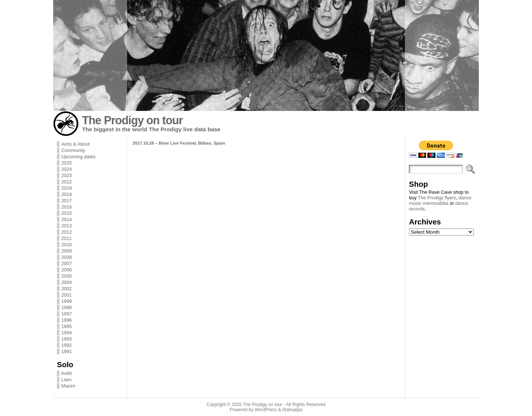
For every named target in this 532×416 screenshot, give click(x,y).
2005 (66, 276)
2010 (66, 245)
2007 (66, 263)
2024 (66, 169)
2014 (66, 219)
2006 (66, 270)
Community (73, 150)
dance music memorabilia (440, 200)
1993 (66, 339)
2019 (66, 188)
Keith (67, 373)
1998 (66, 307)
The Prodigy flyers (437, 198)
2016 (66, 207)
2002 (66, 289)
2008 (66, 257)
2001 (66, 295)
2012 (66, 232)
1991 (66, 351)
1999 (66, 301)
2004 (66, 282)
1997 (66, 314)
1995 (66, 326)
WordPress (266, 410)
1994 (66, 333)
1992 (66, 345)
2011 (66, 238)
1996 (66, 320)
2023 (66, 175)
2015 (66, 213)
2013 (66, 226)
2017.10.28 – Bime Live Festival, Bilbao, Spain (179, 143)
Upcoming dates (78, 157)
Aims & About (76, 144)
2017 (66, 201)
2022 (66, 182)
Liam (66, 380)
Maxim (68, 386)
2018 (66, 194)
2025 (66, 163)
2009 (66, 251)
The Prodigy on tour (132, 120)
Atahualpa (292, 410)
